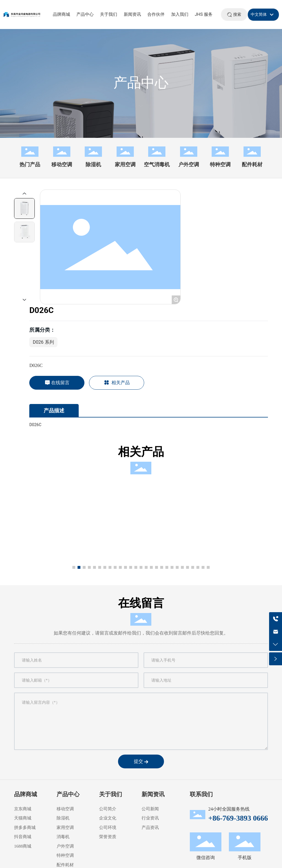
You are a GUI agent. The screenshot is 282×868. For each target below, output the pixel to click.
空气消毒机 (157, 165)
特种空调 (220, 165)
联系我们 (201, 794)
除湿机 (93, 165)
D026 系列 (43, 342)
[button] (74, 567)
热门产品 (30, 165)
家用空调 (125, 165)
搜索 (237, 15)
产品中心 (141, 83)
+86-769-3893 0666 (238, 818)
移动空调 (62, 165)
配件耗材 (252, 165)
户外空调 (189, 165)
